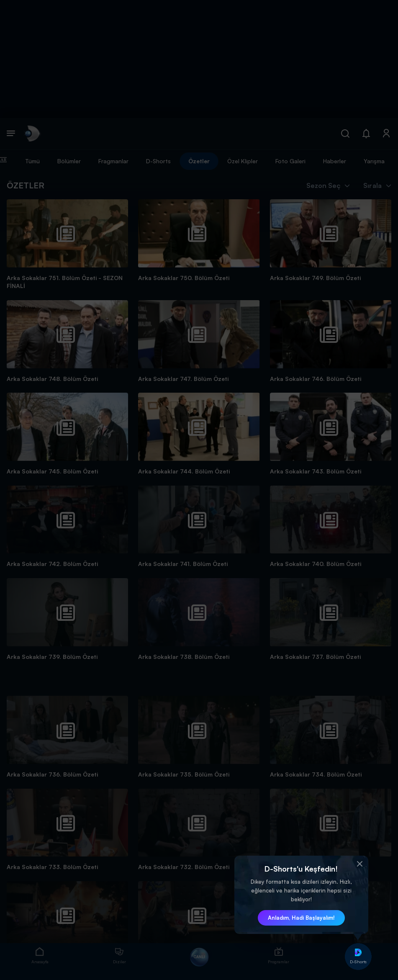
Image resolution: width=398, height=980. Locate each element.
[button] (360, 864)
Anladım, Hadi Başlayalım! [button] (301, 918)
